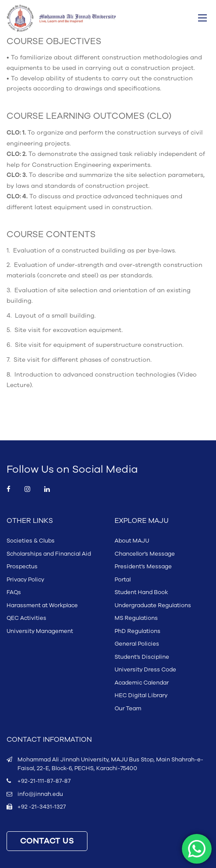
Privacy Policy (25, 580)
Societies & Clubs (31, 541)
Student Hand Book (141, 592)
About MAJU (132, 541)
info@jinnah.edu (40, 794)
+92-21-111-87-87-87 (44, 781)
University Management (40, 631)
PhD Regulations (138, 631)
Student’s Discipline (142, 657)
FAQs (14, 592)
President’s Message (143, 567)
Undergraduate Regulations (153, 605)
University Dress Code (145, 670)
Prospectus (22, 567)
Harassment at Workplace (42, 605)
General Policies (137, 644)
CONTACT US (47, 841)
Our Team (128, 709)
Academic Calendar (142, 683)
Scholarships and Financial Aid (49, 554)
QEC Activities (26, 618)
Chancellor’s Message (145, 554)
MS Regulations (136, 618)
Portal (123, 580)
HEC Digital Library (141, 695)
